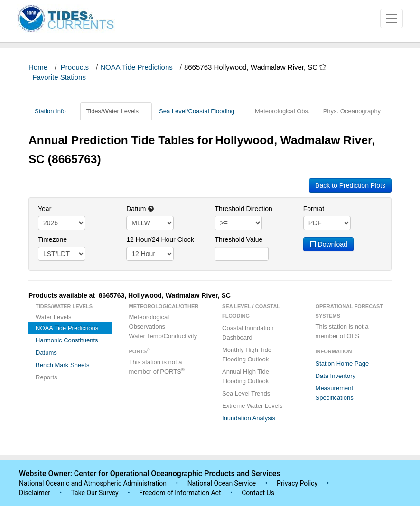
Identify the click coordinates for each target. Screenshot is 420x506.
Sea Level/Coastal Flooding (200, 111)
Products (75, 67)
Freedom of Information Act (180, 493)
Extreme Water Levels (252, 406)
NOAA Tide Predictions (136, 67)
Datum (140, 209)
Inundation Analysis (249, 418)
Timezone (52, 239)
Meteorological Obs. (282, 111)
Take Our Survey (95, 493)
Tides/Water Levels (116, 111)
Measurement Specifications (335, 393)
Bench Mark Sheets (62, 365)
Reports (47, 377)
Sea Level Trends (246, 393)
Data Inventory (336, 376)
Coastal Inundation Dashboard (248, 333)
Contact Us (258, 493)
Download (328, 244)
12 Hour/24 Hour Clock (160, 239)
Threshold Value (238, 239)
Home (38, 67)
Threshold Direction (243, 209)
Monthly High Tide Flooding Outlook (247, 354)
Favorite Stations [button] (64, 77)
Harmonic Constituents (67, 340)
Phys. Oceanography (352, 111)
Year (45, 209)
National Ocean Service (222, 483)
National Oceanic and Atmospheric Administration (93, 483)
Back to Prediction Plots (350, 185)
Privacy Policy (297, 483)
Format (314, 209)
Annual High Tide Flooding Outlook (246, 376)
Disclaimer (35, 493)
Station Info (54, 111)
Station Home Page (342, 363)
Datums (46, 353)
